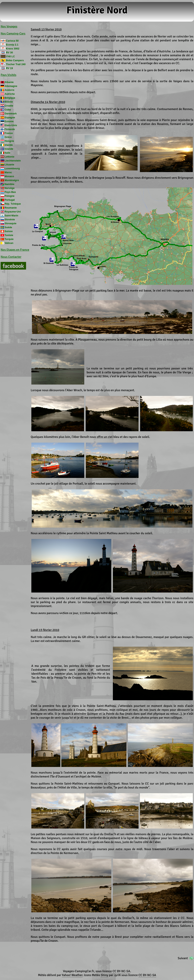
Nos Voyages (9, 26)
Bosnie (9, 102)
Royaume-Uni (13, 212)
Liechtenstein (13, 161)
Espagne (10, 117)
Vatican (9, 243)
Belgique (10, 98)
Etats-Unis (11, 125)
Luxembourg (12, 168)
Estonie (9, 121)
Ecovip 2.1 (12, 45)
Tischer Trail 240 (16, 64)
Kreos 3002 (13, 49)
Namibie (9, 184)
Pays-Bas (10, 192)
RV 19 (9, 68)
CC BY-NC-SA (121, 971)
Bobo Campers (15, 60)
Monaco (9, 176)
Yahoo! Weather (72, 975)
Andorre (9, 90)
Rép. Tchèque (13, 204)
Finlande (10, 129)
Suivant (183, 958)
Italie (7, 153)
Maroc (8, 172)
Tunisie (9, 235)
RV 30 (9, 52)
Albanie (9, 82)
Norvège (10, 188)
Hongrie (9, 141)
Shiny (104, 975)
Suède (8, 227)
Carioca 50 (12, 41)
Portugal (10, 200)
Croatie (9, 106)
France (9, 133)
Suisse (9, 231)
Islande (9, 149)
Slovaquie (10, 223)
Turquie (9, 239)
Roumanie (11, 208)
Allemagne (11, 86)
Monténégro (12, 180)
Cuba (8, 110)
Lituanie (9, 165)
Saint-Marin (11, 216)
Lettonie (9, 157)
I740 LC (10, 56)
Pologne (9, 196)
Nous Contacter (11, 257)
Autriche (10, 94)
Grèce (8, 137)
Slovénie (10, 219)
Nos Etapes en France (15, 250)
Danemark (11, 113)
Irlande (9, 145)
